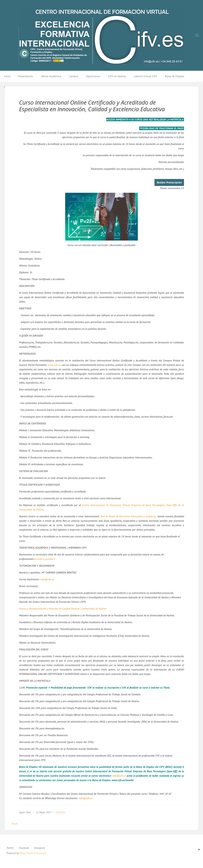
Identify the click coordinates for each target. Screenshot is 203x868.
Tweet (14, 824)
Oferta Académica (51, 76)
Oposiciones (93, 76)
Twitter (10, 848)
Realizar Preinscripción (169, 182)
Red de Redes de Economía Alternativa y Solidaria (128, 516)
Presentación (26, 76)
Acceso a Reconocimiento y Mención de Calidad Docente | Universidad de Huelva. (63, 609)
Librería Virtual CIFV (145, 76)
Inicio (7, 76)
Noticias (61, 812)
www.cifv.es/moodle (123, 780)
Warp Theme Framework (33, 853)
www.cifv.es (54, 365)
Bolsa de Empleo (175, 76)
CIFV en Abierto (117, 76)
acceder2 (50, 559)
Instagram (39, 848)
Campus (74, 76)
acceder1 (39, 559)
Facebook (24, 848)
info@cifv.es (47, 579)
